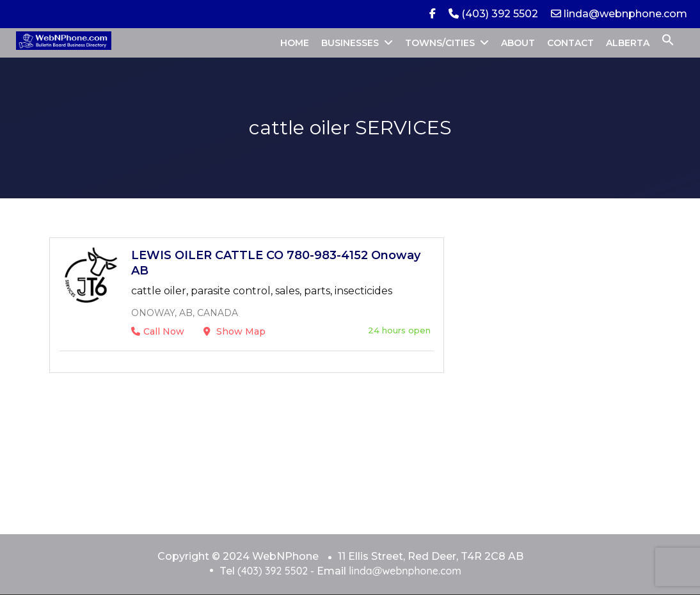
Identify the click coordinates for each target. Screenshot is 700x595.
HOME (295, 43)
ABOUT (518, 43)
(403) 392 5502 (493, 14)
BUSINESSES (350, 43)
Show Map (235, 331)
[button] (668, 43)
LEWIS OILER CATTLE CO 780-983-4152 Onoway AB (276, 263)
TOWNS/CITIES (440, 43)
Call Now (158, 331)
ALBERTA (628, 43)
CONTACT (570, 43)
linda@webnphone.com (619, 14)
